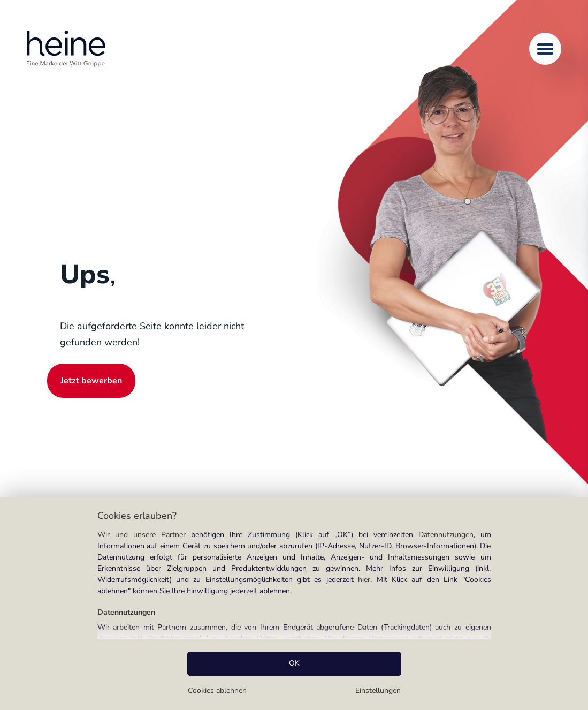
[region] (294, 603)
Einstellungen (378, 690)
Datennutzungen (446, 535)
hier (364, 580)
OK (294, 663)
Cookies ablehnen (217, 690)
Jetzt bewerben (91, 381)
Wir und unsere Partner (142, 535)
